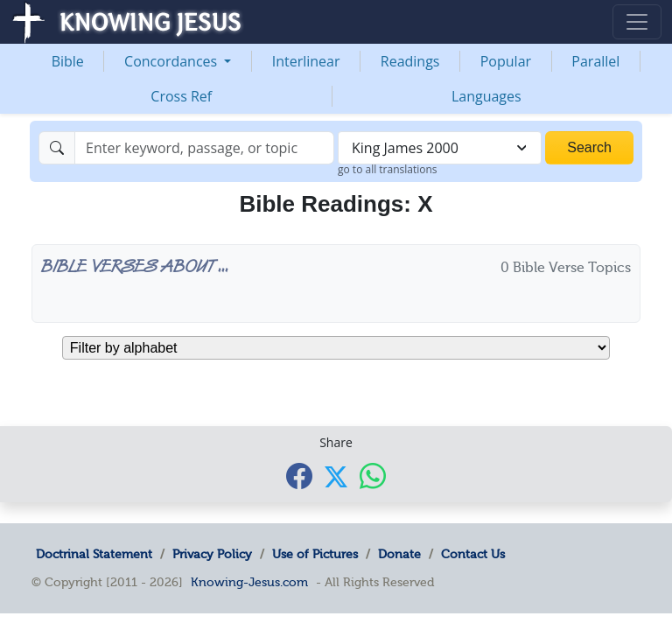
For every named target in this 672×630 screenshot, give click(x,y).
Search (589, 147)
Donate (399, 554)
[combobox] (440, 148)
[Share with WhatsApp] (373, 476)
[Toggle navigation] (637, 22)
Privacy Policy (212, 554)
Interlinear (306, 61)
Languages (486, 96)
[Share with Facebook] (299, 476)
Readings (410, 61)
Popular (506, 61)
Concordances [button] (172, 61)
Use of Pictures (315, 554)
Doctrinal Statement (94, 554)
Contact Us (473, 554)
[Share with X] (336, 477)
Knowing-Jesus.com (249, 582)
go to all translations (388, 169)
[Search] (204, 148)
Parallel (595, 61)
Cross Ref (181, 96)
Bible (68, 61)
